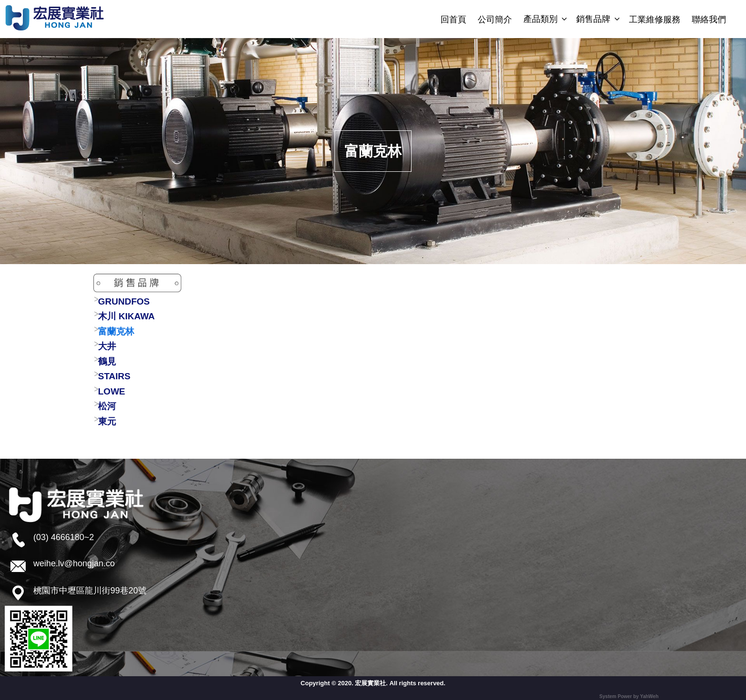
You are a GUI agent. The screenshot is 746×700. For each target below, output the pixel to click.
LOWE (112, 391)
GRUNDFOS (124, 301)
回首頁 (453, 20)
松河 (107, 406)
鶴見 (107, 361)
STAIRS (114, 376)
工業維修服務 (655, 20)
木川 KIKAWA (126, 316)
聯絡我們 (709, 20)
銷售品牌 (593, 19)
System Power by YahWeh (629, 696)
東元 (107, 421)
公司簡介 (495, 20)
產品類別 (540, 19)
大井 (107, 346)
